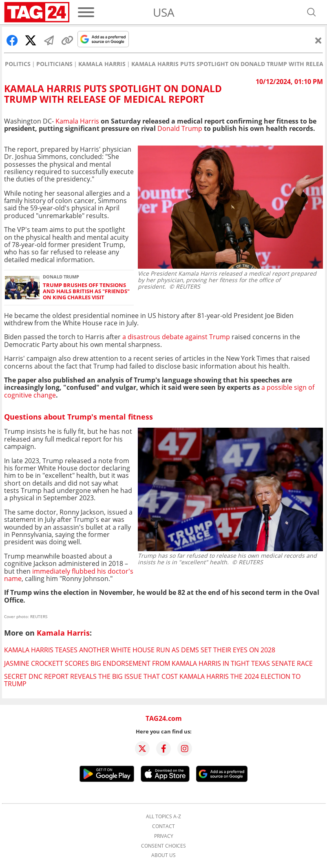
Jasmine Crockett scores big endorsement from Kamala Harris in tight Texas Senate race (158, 663)
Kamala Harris (102, 64)
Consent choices (163, 846)
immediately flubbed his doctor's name (69, 575)
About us (163, 855)
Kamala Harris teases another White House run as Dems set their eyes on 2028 (140, 650)
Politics (18, 64)
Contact (163, 826)
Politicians (54, 64)
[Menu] (86, 12)
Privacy (164, 836)
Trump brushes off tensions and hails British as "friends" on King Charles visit (86, 292)
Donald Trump (180, 128)
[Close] (318, 40)
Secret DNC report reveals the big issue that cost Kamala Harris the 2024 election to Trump (152, 680)
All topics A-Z (163, 817)
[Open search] (312, 12)
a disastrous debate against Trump (176, 337)
